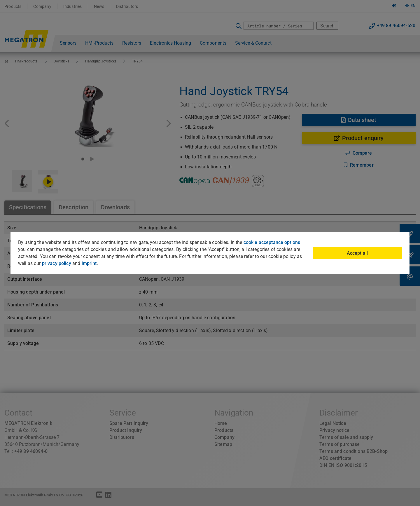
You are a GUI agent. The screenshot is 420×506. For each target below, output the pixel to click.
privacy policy (57, 263)
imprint (89, 263)
